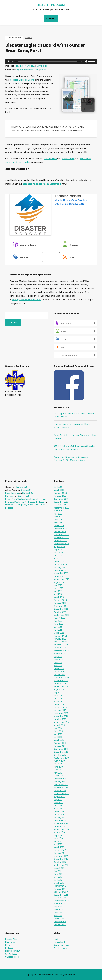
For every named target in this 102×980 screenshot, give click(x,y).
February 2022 (60, 636)
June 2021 (58, 660)
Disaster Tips (11, 939)
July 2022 (58, 621)
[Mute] (86, 61)
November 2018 (61, 752)
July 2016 (58, 835)
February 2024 (60, 564)
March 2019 (59, 740)
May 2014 (58, 913)
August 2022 (59, 618)
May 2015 (58, 877)
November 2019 (61, 716)
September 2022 (61, 615)
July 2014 (58, 907)
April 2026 (58, 487)
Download (42, 66)
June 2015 (58, 874)
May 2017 (58, 806)
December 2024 (61, 535)
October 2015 (60, 862)
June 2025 (58, 517)
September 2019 (61, 722)
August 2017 (59, 797)
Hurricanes (10, 942)
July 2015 (58, 871)
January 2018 (60, 782)
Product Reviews (13, 951)
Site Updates (11, 954)
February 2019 (60, 743)
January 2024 (60, 567)
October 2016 (60, 826)
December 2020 (61, 678)
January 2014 (60, 925)
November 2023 (61, 573)
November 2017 (61, 788)
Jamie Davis (68, 159)
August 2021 (59, 654)
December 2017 (61, 785)
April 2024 (58, 559)
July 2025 (58, 514)
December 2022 (61, 606)
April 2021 (58, 666)
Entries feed (59, 942)
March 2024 (59, 561)
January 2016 (60, 853)
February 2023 (60, 600)
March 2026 (59, 490)
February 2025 (60, 529)
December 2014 (61, 892)
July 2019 (58, 728)
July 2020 (58, 692)
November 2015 (61, 859)
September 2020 (61, 686)
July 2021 (58, 657)
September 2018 (61, 758)
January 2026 (60, 496)
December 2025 (61, 499)
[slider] (47, 61)
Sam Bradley (50, 159)
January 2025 (60, 532)
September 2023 (61, 579)
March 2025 (59, 526)
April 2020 (58, 701)
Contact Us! (21, 487)
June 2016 (58, 838)
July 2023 (58, 585)
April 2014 (58, 916)
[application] (51, 61)
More (43, 70)
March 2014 (59, 919)
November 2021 (61, 645)
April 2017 (58, 808)
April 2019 (58, 737)
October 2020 (60, 684)
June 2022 (58, 624)
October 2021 (60, 648)
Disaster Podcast (51, 5)
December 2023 (61, 570)
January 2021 (60, 675)
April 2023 (58, 594)
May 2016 (58, 841)
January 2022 (60, 639)
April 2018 (58, 773)
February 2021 (60, 672)
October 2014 (60, 898)
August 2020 (59, 689)
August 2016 (59, 832)
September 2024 (61, 544)
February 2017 (60, 814)
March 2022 (59, 633)
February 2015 (60, 886)
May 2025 (58, 520)
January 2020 (60, 710)
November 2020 (61, 681)
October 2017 (60, 791)
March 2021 (59, 669)
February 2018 (60, 779)
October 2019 (60, 719)
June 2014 (58, 910)
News (8, 945)
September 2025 (61, 508)
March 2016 (59, 847)
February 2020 (60, 707)
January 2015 (60, 889)
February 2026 (60, 493)
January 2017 (60, 818)
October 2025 (60, 505)
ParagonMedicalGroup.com (27, 300)
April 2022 (58, 630)
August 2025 (59, 511)
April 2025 (58, 523)
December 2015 (61, 856)
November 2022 (61, 609)
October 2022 (60, 612)
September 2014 (61, 901)
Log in (56, 939)
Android (69, 245)
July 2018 (58, 764)
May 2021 (58, 663)
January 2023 (60, 603)
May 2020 (58, 698)
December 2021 (61, 642)
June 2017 (58, 803)
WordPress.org (60, 948)
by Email (20, 257)
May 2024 (58, 555)
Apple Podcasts (25, 70)
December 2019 (61, 713)
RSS (37, 70)
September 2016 (61, 829)
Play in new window (25, 66)
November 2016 (61, 823)
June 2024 (59, 553)
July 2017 (58, 800)
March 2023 (59, 597)
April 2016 (58, 844)
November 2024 (61, 538)
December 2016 (61, 820)
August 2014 (59, 904)
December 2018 (61, 749)
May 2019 (58, 734)
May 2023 (58, 591)
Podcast (28, 38)
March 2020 (59, 704)
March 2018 (59, 776)
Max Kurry (10, 496)
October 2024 (60, 541)
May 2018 (58, 770)
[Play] (9, 61)
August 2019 (59, 725)
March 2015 (59, 883)
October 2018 (60, 755)
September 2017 (61, 794)
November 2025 (61, 502)
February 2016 (60, 850)
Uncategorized (12, 957)
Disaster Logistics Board (22, 80)
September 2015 (61, 865)
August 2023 (59, 582)
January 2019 (60, 746)
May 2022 (58, 627)
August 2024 (59, 547)
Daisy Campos (12, 493)
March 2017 (59, 812)
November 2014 (61, 895)
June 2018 (58, 767)
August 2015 (59, 868)
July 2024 (58, 549)
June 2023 (58, 588)
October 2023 (60, 576)
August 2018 (59, 761)
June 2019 (58, 731)
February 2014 (60, 922)
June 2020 (58, 695)
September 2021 (61, 651)
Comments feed (61, 945)
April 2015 (58, 880)
